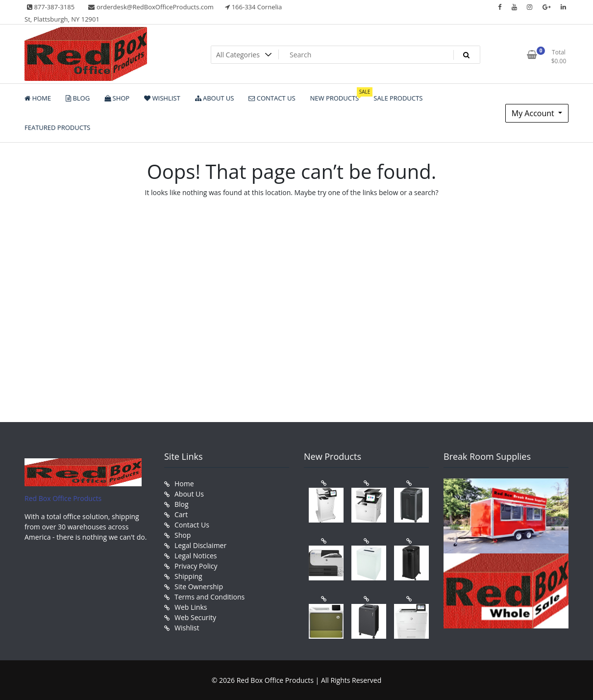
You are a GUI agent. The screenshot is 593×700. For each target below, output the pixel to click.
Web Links (191, 607)
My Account (534, 113)
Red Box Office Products (63, 498)
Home (184, 484)
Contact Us (192, 525)
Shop (183, 535)
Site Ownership (199, 587)
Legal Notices (196, 556)
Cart (181, 514)
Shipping (188, 576)
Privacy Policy (196, 566)
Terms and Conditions (210, 597)
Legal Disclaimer (200, 545)
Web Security (195, 617)
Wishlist (187, 628)
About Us (189, 494)
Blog (182, 504)
